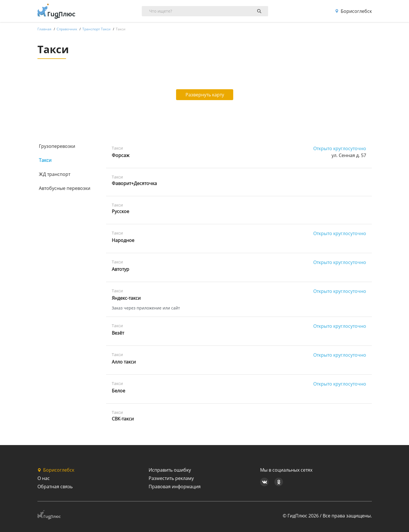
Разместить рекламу (171, 478)
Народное (123, 240)
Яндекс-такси (126, 298)
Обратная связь (55, 487)
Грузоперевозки (57, 146)
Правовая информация (175, 487)
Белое (118, 391)
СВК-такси (123, 419)
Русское (120, 211)
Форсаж (121, 155)
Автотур (120, 269)
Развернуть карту (205, 95)
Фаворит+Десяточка (134, 183)
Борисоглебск (353, 11)
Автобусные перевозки (65, 188)
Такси (45, 160)
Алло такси (124, 362)
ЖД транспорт (55, 174)
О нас (44, 478)
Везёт (118, 333)
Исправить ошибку (170, 470)
